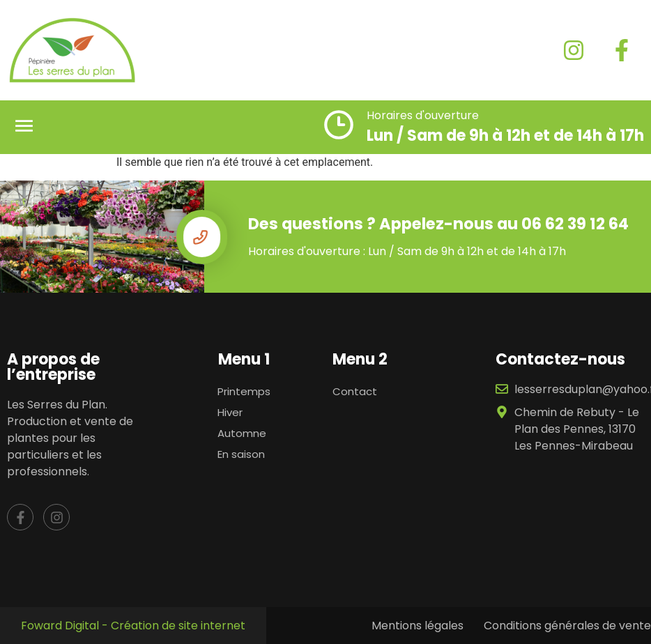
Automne (242, 433)
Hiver (230, 412)
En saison (241, 454)
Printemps (244, 391)
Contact (355, 391)
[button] (24, 127)
